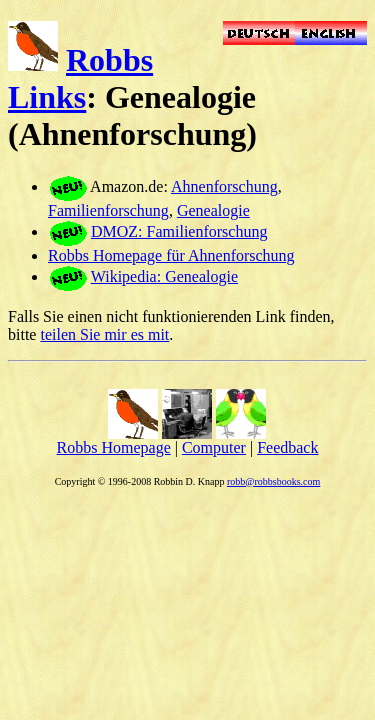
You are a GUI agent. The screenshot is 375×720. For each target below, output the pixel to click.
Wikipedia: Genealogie (164, 276)
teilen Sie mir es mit (104, 334)
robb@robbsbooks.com (273, 481)
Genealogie (213, 210)
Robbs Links (80, 78)
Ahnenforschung (224, 186)
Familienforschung (108, 210)
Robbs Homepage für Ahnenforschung (171, 255)
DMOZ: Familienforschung (179, 231)
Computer (214, 447)
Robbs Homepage (114, 447)
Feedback (287, 447)
